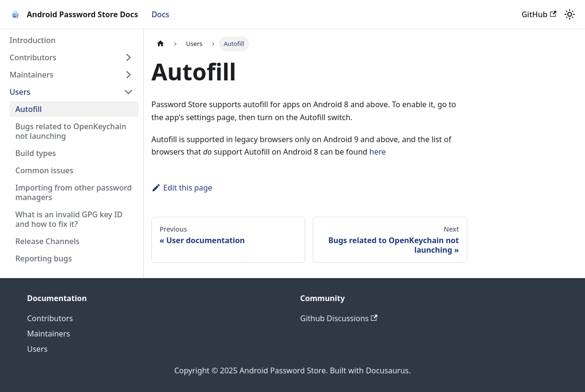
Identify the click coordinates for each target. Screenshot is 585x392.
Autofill (29, 109)
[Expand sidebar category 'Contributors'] (128, 57)
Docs (160, 14)
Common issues (44, 170)
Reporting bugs (44, 258)
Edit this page (182, 188)
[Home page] (161, 44)
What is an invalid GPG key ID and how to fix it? (69, 219)
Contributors (33, 57)
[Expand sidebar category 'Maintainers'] (128, 75)
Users (20, 92)
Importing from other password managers (74, 192)
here (378, 152)
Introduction (33, 40)
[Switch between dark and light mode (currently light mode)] (570, 14)
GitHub (539, 14)
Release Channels (47, 241)
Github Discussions (339, 318)
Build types (36, 153)
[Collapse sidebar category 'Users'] (128, 92)
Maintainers (32, 75)
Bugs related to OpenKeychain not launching (71, 131)
